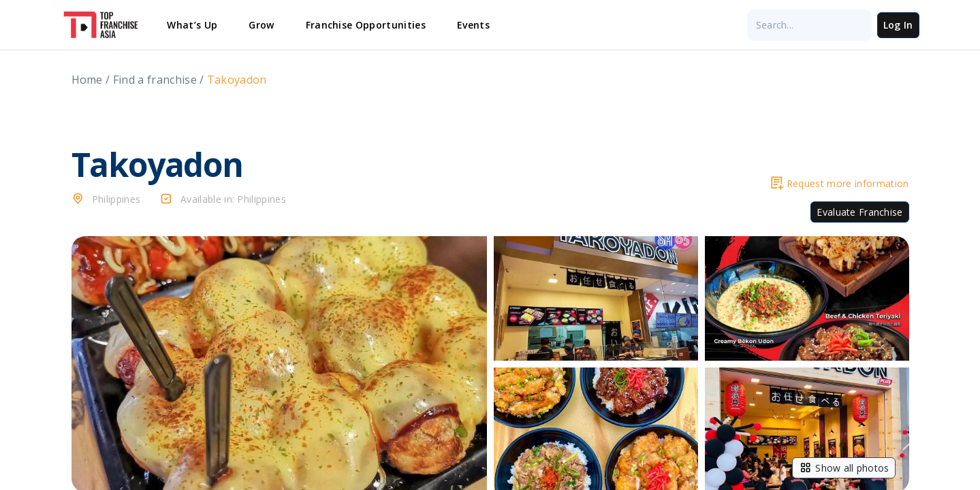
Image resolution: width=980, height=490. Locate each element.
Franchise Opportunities (366, 25)
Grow (261, 25)
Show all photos (843, 467)
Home (87, 80)
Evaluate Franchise (859, 212)
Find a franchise (155, 80)
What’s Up (192, 25)
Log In (898, 25)
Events (473, 25)
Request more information (840, 183)
